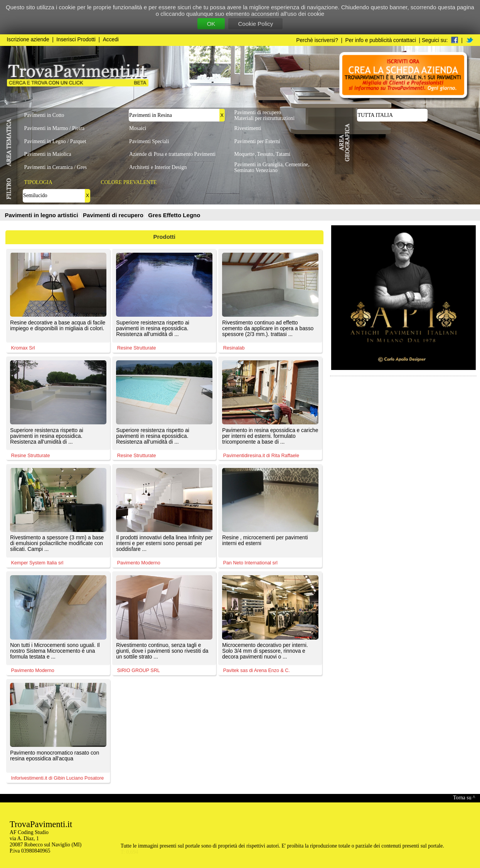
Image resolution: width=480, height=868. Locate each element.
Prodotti (165, 237)
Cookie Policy (255, 24)
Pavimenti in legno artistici (42, 215)
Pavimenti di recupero (114, 215)
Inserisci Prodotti (76, 40)
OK (211, 24)
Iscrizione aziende (28, 40)
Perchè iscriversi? (317, 40)
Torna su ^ (464, 798)
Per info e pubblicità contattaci (381, 40)
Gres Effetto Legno (174, 215)
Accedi (111, 40)
